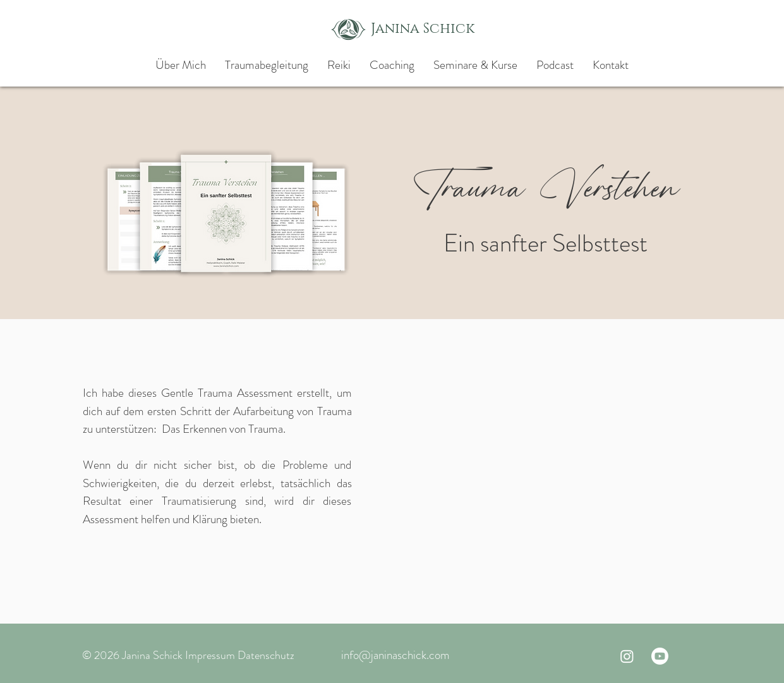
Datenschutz (266, 655)
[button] (475, 65)
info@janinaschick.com (395, 655)
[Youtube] (660, 656)
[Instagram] (627, 656)
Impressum (210, 655)
